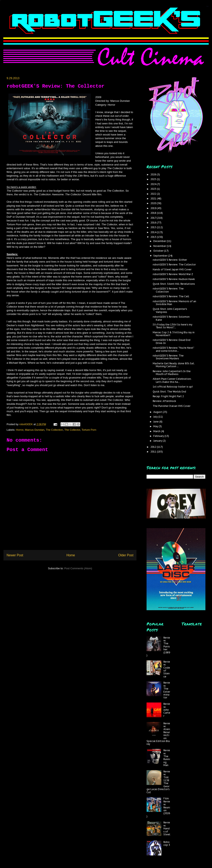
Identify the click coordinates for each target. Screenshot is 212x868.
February (159, 436)
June (156, 422)
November (160, 246)
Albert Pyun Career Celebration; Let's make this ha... (172, 380)
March (157, 431)
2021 (154, 198)
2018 (154, 213)
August (158, 412)
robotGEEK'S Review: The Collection (168, 290)
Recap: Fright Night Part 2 (168, 396)
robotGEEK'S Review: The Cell (171, 296)
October (159, 251)
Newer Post (15, 555)
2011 (154, 452)
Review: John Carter (167, 710)
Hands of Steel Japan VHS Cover (172, 269)
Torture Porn (89, 430)
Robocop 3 (167, 843)
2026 (154, 174)
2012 (154, 447)
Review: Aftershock (164, 401)
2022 (154, 194)
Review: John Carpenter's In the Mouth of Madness (172, 373)
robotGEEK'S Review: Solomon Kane (171, 318)
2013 (154, 237)
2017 (154, 218)
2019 (154, 208)
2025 (154, 179)
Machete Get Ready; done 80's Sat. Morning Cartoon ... (174, 365)
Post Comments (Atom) (78, 568)
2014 (154, 232)
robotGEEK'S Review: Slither (170, 260)
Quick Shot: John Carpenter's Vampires (170, 310)
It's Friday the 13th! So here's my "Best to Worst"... (172, 326)
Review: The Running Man (167, 758)
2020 (154, 203)
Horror (20, 430)
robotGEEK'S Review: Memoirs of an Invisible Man (174, 303)
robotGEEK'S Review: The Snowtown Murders (168, 357)
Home (71, 555)
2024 (154, 184)
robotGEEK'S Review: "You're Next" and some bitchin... (173, 349)
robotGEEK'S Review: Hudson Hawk (174, 279)
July (156, 417)
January (158, 441)
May (156, 426)
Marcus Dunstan (35, 430)
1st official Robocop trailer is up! (173, 387)
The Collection (54, 430)
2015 (154, 227)
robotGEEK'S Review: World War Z (173, 274)
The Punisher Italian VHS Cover (172, 406)
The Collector (72, 430)
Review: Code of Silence (167, 669)
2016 (154, 223)
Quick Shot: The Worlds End (169, 392)
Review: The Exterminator (167, 690)
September (161, 256)
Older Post (126, 555)
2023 (154, 189)
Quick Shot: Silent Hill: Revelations (174, 284)
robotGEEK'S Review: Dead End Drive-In (172, 341)
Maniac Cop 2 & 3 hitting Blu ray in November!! (174, 334)
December (160, 241)
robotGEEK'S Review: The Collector (174, 264)
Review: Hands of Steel (167, 828)
